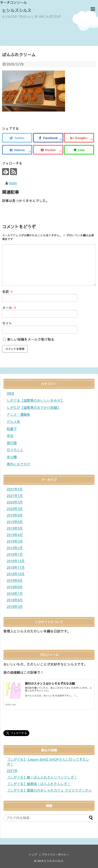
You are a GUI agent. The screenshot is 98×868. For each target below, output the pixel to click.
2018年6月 (15, 600)
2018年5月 (15, 606)
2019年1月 (15, 554)
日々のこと (15, 450)
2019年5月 (15, 528)
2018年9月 (15, 580)
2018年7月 (15, 593)
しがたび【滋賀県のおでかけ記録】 (34, 407)
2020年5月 (15, 502)
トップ (33, 854)
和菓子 (12, 429)
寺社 (10, 436)
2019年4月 (15, 535)
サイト (7, 323)
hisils (13, 183)
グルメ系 (13, 421)
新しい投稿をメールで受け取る (31, 339)
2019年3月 (15, 541)
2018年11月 (16, 567)
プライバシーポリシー (55, 854)
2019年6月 (15, 522)
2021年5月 (15, 489)
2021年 (12, 771)
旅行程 (12, 443)
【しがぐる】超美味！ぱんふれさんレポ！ (39, 784)
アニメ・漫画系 (18, 414)
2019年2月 (15, 548)
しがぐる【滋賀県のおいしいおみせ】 (35, 400)
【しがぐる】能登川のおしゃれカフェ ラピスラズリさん (49, 790)
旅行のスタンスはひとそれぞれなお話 (50, 683)
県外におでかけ (18, 464)
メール (9, 307)
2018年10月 (16, 574)
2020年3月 (15, 509)
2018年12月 (16, 561)
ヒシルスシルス (17, 10)
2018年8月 (15, 587)
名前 (8, 291)
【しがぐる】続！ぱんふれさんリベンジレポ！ (42, 777)
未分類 (12, 457)
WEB (10, 393)
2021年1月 (15, 496)
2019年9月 (15, 515)
